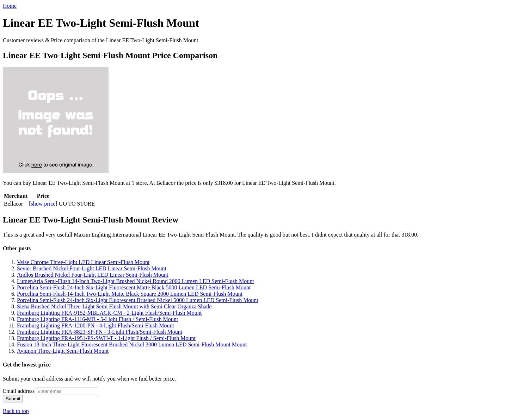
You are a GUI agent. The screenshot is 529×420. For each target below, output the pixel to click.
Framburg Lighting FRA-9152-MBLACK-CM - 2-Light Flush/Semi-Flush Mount (109, 313)
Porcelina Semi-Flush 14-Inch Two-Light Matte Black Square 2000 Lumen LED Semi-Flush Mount (130, 294)
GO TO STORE (77, 204)
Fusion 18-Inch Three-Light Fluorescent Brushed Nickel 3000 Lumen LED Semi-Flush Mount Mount (132, 344)
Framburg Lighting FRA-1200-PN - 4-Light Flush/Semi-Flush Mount (96, 325)
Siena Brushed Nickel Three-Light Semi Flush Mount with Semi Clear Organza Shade (114, 306)
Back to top (16, 411)
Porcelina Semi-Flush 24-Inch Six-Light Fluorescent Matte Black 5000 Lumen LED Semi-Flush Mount (134, 287)
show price (43, 204)
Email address (19, 391)
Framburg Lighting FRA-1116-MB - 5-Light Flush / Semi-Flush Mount (97, 319)
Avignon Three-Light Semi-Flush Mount (63, 351)
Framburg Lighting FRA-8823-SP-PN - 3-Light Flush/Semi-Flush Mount (100, 332)
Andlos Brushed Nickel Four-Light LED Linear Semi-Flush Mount (93, 275)
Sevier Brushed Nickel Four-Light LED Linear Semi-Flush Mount (92, 268)
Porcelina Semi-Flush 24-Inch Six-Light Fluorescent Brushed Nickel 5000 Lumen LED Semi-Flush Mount (138, 300)
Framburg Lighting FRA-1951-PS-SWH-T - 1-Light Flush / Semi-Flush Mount (106, 338)
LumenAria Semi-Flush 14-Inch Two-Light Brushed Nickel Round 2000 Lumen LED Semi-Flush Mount (136, 281)
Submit (13, 399)
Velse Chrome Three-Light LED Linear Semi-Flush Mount (83, 262)
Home (10, 6)
